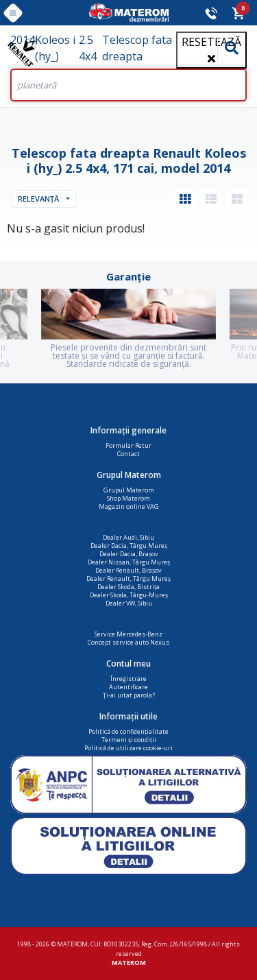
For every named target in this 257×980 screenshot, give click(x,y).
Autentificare (128, 687)
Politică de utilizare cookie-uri (128, 748)
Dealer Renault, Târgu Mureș (128, 578)
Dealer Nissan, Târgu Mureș (129, 562)
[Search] (128, 85)
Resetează (211, 49)
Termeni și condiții (129, 740)
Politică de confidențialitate (128, 731)
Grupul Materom (129, 490)
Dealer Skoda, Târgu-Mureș (129, 595)
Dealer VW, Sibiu (129, 603)
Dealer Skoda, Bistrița (128, 587)
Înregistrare (128, 679)
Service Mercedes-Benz (128, 634)
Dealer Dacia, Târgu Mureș (129, 546)
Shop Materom (128, 498)
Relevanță (38, 199)
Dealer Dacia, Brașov (129, 554)
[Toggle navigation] (13, 13)
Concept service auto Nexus (128, 642)
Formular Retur (128, 445)
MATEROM (129, 963)
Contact (128, 454)
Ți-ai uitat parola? (129, 695)
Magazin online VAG (129, 506)
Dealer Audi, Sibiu (128, 537)
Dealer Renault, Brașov (128, 570)
